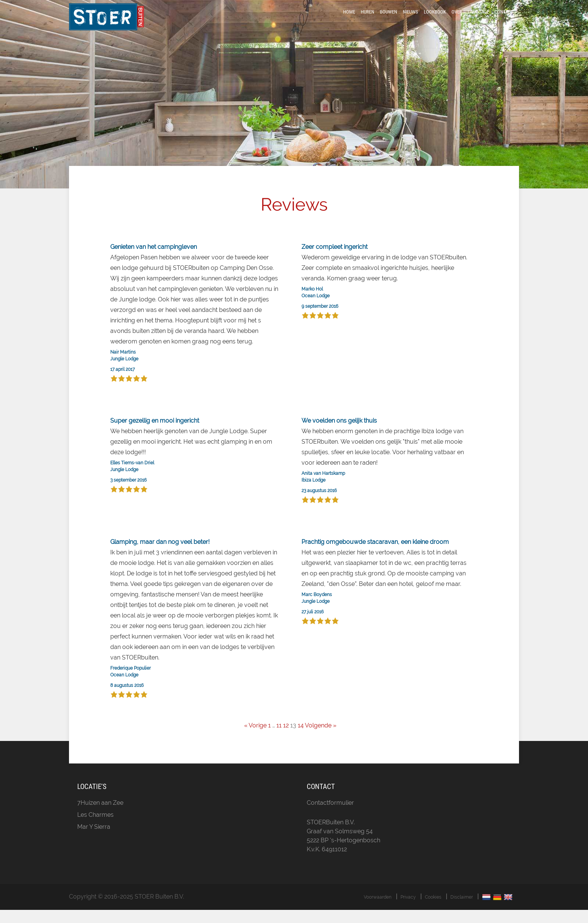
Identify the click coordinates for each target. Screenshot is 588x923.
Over (457, 20)
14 (301, 739)
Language (478, 20)
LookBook (435, 20)
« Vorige (255, 739)
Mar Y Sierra (94, 840)
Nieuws (410, 20)
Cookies (433, 910)
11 (279, 739)
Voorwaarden (378, 910)
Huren (367, 20)
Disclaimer (462, 910)
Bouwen (388, 20)
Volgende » (321, 739)
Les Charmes (95, 828)
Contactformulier (330, 816)
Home (349, 20)
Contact (504, 20)
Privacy (408, 910)
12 (286, 739)
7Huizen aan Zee (100, 816)
